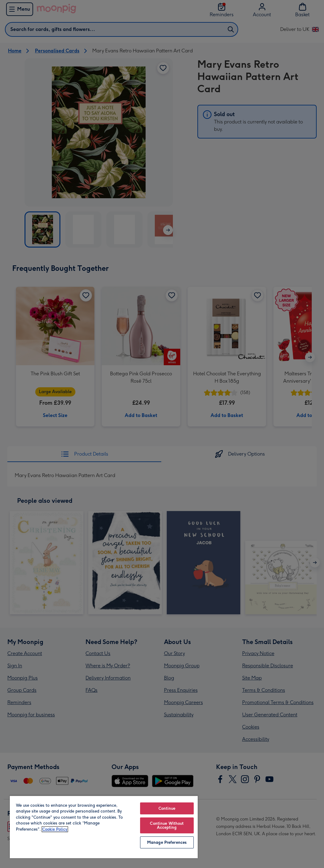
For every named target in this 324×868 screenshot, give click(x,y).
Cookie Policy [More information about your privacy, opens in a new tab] (55, 829)
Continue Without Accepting (167, 825)
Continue (167, 808)
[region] (104, 827)
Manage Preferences (167, 842)
